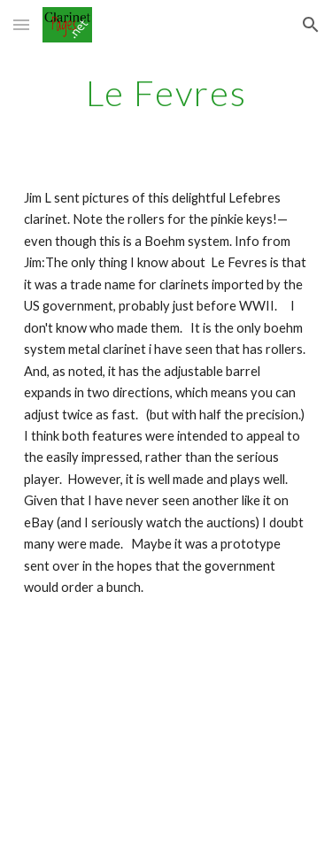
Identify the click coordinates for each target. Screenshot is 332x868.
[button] (21, 24)
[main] (166, 93)
